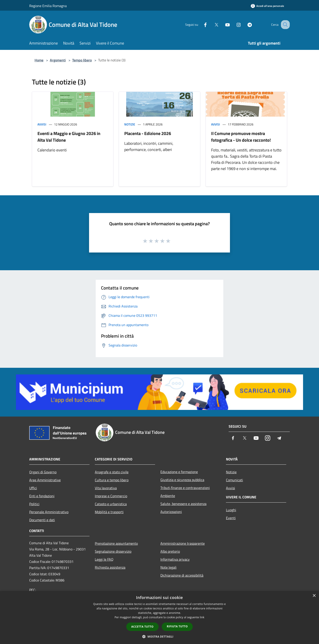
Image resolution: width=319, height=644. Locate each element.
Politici (34, 504)
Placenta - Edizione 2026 (148, 133)
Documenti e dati (42, 520)
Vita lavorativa (106, 488)
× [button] (314, 596)
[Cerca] (284, 25)
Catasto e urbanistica (111, 504)
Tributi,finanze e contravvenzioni (185, 488)
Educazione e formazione (179, 472)
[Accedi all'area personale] (267, 6)
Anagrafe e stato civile (112, 472)
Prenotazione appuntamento (116, 543)
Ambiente (168, 496)
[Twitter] (212, 24)
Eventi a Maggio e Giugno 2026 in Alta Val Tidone (69, 137)
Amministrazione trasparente (183, 543)
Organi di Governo (43, 472)
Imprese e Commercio (111, 496)
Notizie (130, 124)
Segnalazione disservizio (113, 551)
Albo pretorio (170, 551)
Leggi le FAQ (104, 559)
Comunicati (234, 480)
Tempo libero (82, 60)
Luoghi (231, 510)
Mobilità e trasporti (109, 512)
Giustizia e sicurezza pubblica (182, 480)
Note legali (168, 567)
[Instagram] (234, 24)
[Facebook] (201, 24)
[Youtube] (223, 24)
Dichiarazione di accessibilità (182, 575)
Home (39, 60)
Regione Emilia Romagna (48, 6)
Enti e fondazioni (42, 496)
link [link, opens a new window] (202, 617)
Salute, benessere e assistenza (183, 504)
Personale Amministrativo (49, 512)
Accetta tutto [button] (142, 627)
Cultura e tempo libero (112, 480)
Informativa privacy (175, 559)
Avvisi (42, 124)
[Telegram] (245, 24)
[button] (159, 636)
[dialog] (159, 618)
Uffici (33, 488)
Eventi (231, 518)
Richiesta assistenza (110, 567)
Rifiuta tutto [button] (177, 626)
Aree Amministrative (45, 480)
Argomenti (58, 60)
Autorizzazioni (171, 512)
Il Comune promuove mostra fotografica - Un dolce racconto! (241, 137)
